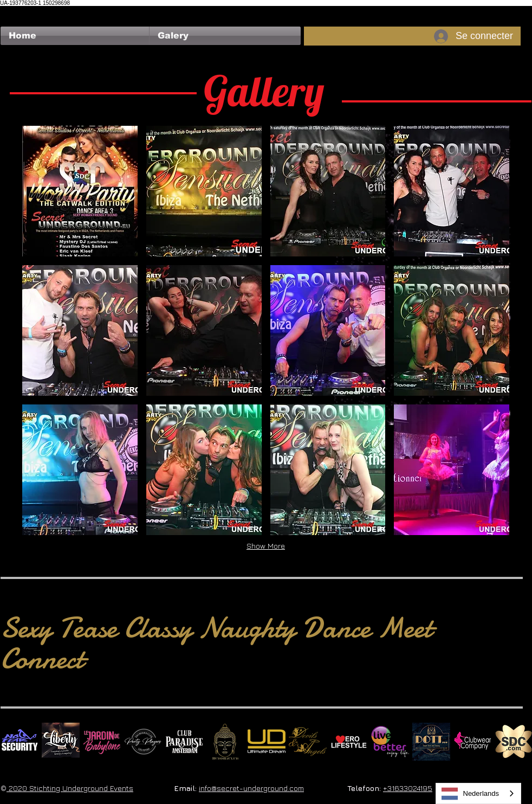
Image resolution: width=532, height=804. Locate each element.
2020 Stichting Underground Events (70, 788)
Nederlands (471, 794)
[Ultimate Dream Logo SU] (267, 742)
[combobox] (479, 793)
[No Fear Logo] (20, 742)
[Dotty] (431, 742)
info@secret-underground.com (251, 788)
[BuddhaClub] (225, 742)
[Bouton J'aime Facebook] (21, 11)
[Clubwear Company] (472, 742)
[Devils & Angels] (308, 742)
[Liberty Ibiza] (61, 742)
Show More (266, 546)
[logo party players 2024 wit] (143, 742)
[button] (225, 36)
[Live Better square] (390, 742)
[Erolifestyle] (349, 742)
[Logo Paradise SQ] (184, 742)
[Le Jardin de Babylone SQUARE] (102, 742)
